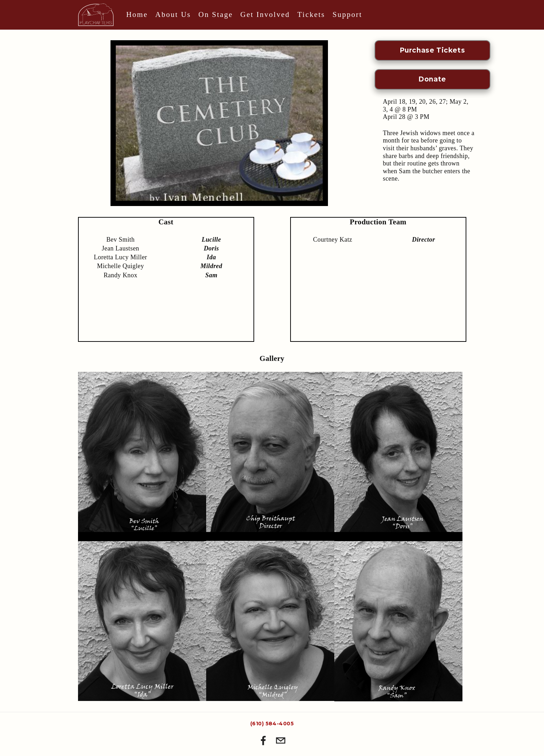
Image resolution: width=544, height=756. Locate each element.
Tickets (311, 14)
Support (347, 14)
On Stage (216, 14)
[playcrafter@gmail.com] (281, 740)
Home (137, 14)
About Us (173, 14)
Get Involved (265, 14)
